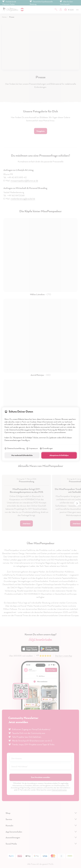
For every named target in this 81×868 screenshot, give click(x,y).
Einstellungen (46, 448)
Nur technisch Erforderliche (22, 455)
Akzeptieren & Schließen (59, 455)
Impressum (32, 448)
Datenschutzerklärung (14, 448)
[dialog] (40, 434)
